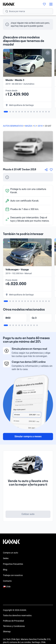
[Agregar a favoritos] (51, 170)
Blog (5, 570)
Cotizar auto (28, 514)
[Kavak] (7, 4)
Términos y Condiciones (14, 626)
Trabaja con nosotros (13, 575)
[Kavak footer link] (11, 543)
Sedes (6, 558)
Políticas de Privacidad (13, 621)
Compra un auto (11, 553)
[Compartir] (46, 170)
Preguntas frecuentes (13, 564)
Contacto (7, 581)
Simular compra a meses (28, 436)
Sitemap (7, 632)
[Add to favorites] (48, 53)
